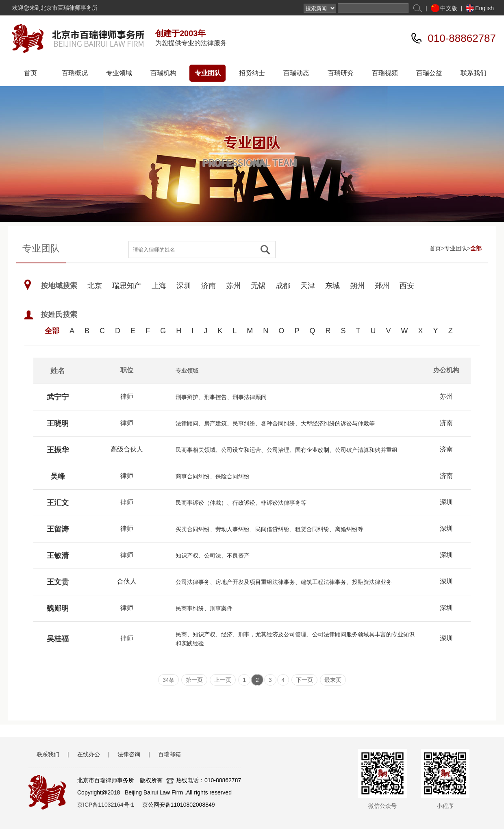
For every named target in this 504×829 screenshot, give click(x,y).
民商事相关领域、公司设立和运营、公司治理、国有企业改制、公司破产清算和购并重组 (287, 450)
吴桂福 (58, 639)
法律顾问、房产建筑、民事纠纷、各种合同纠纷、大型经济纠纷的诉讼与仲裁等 (275, 423)
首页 (30, 73)
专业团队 (208, 73)
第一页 (194, 680)
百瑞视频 (385, 73)
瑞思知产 (127, 286)
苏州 (233, 286)
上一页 (223, 680)
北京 (95, 286)
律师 (127, 396)
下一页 (304, 680)
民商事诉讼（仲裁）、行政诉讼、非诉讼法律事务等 (241, 503)
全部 (476, 248)
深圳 (184, 286)
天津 (308, 286)
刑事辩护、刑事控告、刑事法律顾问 (221, 397)
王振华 (58, 450)
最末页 (333, 680)
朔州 (357, 286)
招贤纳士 (252, 73)
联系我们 (474, 73)
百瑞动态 (296, 73)
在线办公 (89, 754)
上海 (159, 286)
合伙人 (127, 581)
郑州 (382, 286)
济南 (209, 286)
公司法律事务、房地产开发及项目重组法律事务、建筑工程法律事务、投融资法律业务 (284, 582)
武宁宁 (58, 397)
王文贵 (58, 582)
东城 (332, 286)
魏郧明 (58, 608)
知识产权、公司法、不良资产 (213, 556)
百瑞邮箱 (169, 754)
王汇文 (58, 503)
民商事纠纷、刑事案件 (204, 608)
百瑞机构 (163, 73)
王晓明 (58, 423)
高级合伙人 (127, 449)
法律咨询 (129, 754)
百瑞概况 (75, 73)
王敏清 (58, 556)
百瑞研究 (341, 73)
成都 (283, 286)
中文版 (449, 8)
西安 (407, 286)
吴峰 (58, 476)
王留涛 (58, 529)
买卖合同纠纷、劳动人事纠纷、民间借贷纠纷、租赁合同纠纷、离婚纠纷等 (269, 529)
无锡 (258, 286)
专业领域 (119, 73)
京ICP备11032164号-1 (106, 805)
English (484, 8)
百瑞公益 (429, 73)
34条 (169, 680)
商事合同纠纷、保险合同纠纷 (213, 476)
